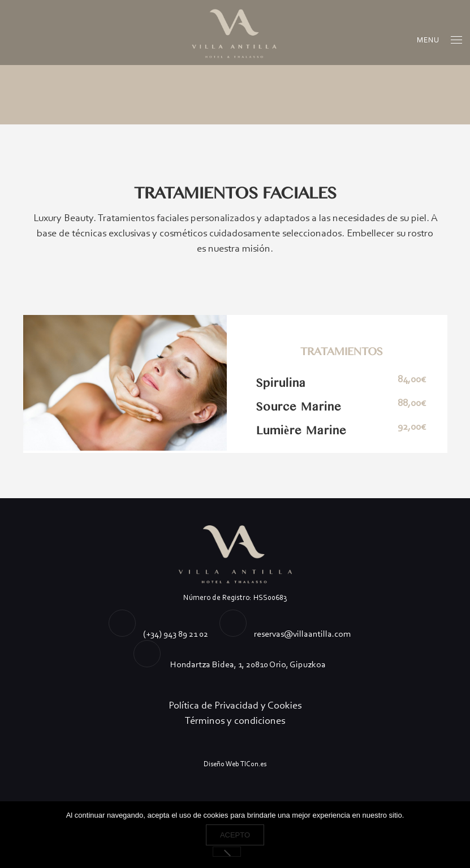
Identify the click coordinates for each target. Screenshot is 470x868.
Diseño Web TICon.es (235, 764)
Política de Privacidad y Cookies (235, 705)
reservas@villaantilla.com (302, 634)
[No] (227, 852)
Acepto (235, 835)
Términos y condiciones (235, 720)
